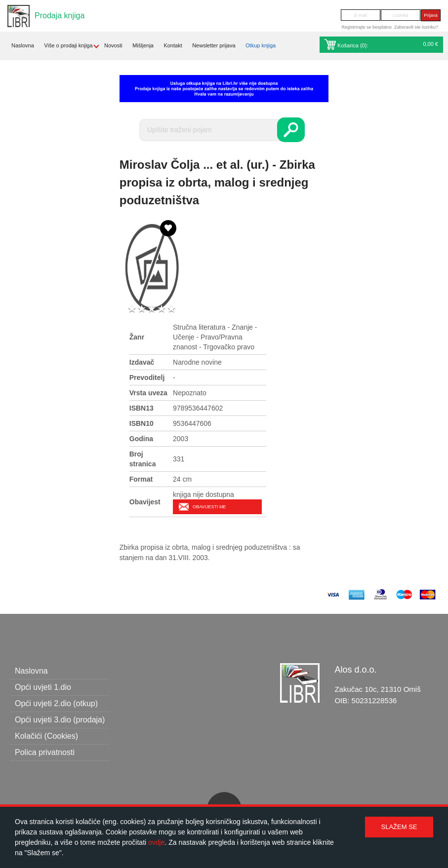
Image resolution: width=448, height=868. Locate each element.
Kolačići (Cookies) (46, 736)
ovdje (156, 842)
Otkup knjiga (261, 45)
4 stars (162, 309)
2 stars (142, 309)
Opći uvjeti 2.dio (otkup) (56, 703)
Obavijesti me (209, 507)
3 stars (152, 309)
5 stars (171, 309)
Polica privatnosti (45, 752)
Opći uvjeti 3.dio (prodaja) (60, 720)
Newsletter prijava (214, 45)
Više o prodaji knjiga (68, 45)
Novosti (113, 45)
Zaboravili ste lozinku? (416, 27)
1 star (132, 309)
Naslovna (23, 45)
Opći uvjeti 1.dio (43, 687)
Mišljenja (143, 45)
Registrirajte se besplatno (367, 27)
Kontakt (173, 45)
